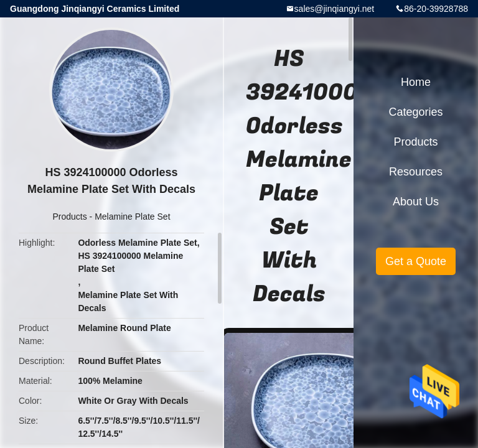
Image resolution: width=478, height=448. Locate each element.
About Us (416, 202)
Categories (415, 112)
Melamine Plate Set (132, 217)
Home (416, 82)
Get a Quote (416, 261)
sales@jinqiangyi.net (335, 9)
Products (69, 217)
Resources (416, 172)
